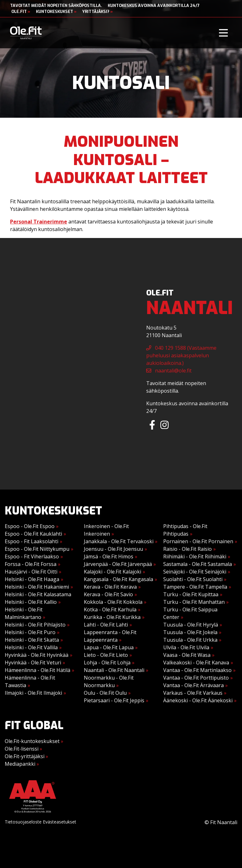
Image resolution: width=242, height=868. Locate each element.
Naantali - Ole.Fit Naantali (114, 670)
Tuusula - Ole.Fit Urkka (190, 640)
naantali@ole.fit (169, 371)
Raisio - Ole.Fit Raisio (187, 549)
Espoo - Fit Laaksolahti (32, 541)
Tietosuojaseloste (23, 822)
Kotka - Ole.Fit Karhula (110, 609)
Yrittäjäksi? (98, 12)
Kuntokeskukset (56, 12)
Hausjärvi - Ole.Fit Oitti (31, 572)
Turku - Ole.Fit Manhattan (194, 602)
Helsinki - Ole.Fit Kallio (31, 602)
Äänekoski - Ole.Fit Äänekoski (198, 700)
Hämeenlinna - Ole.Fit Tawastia (30, 681)
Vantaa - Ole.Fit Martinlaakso (197, 670)
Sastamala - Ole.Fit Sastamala (198, 564)
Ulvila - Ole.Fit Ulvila (186, 647)
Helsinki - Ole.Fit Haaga (32, 579)
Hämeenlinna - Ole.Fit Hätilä (37, 670)
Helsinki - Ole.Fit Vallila (31, 647)
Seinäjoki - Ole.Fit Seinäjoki (195, 572)
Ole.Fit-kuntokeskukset (34, 741)
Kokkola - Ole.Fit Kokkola (113, 602)
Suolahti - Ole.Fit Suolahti (193, 579)
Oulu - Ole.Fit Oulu (105, 693)
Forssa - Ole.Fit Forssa (31, 564)
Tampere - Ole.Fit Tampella (195, 587)
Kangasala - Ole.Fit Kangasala (118, 579)
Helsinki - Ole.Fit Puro (30, 632)
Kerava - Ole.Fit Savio (108, 594)
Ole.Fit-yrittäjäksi (26, 756)
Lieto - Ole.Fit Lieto (106, 655)
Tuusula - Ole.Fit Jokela (190, 632)
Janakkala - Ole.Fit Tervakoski (119, 541)
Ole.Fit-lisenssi (23, 749)
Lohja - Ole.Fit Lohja (107, 663)
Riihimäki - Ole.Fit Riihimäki (195, 556)
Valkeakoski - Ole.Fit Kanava (196, 663)
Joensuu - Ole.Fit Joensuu (113, 549)
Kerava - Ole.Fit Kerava (110, 587)
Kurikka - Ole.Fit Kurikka (112, 617)
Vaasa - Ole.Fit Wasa (187, 655)
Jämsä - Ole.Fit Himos (109, 556)
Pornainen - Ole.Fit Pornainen (198, 541)
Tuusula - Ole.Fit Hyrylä (191, 625)
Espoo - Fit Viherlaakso (32, 556)
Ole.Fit (21, 12)
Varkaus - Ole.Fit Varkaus (193, 693)
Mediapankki (22, 764)
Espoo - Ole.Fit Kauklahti (33, 534)
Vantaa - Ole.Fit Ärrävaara (193, 685)
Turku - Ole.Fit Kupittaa (191, 594)
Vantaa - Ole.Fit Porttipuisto (196, 678)
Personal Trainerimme (39, 222)
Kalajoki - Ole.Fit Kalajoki (112, 572)
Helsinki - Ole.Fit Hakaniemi (37, 587)
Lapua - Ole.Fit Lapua (109, 647)
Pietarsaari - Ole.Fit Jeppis (114, 700)
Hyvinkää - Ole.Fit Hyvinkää (37, 655)
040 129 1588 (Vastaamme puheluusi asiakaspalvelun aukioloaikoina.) (181, 355)
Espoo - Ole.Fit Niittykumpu (37, 549)
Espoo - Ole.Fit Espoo (30, 526)
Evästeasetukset (60, 822)
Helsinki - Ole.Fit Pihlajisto (35, 625)
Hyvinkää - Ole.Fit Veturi (33, 663)
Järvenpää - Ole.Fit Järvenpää (118, 564)
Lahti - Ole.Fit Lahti (106, 625)
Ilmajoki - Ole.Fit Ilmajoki (33, 693)
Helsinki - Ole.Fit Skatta (32, 640)
